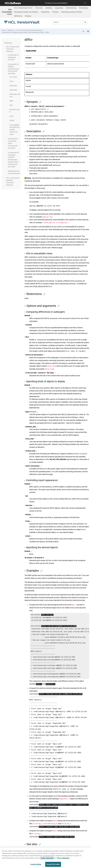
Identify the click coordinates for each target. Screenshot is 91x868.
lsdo (11, 105)
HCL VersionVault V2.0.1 (7, 12)
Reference (18, 16)
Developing (83, 8)
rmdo (11, 116)
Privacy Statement (63, 858)
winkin (12, 120)
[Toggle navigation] (85, 3)
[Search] (85, 22)
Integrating (45, 12)
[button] (4, 43)
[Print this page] (88, 31)
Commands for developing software (13, 57)
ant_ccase (13, 77)
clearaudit (13, 86)
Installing (49, 8)
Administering (71, 8)
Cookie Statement (47, 858)
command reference (29, 30)
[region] (45, 858)
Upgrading (59, 8)
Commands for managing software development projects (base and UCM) (13, 160)
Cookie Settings (36, 864)
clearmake (13, 90)
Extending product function (72, 12)
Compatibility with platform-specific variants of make (15, 130)
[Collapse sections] (84, 31)
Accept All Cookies (53, 864)
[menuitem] (23, 8)
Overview (39, 8)
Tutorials (55, 12)
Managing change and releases (26, 12)
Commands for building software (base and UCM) (23, 32)
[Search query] (70, 22)
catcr (11, 81)
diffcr (47, 32)
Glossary (28, 16)
